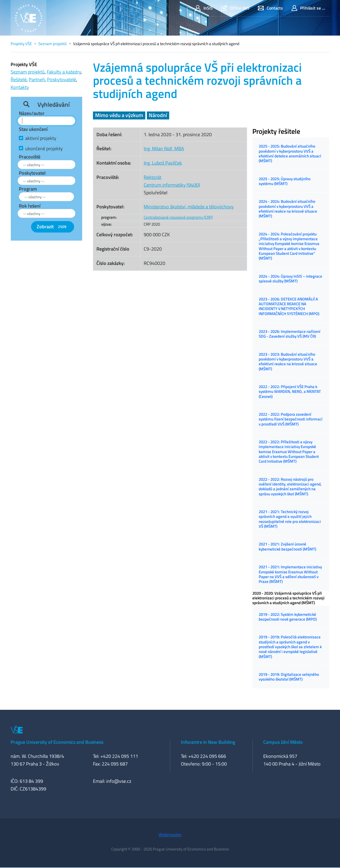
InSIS (204, 8)
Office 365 (235, 8)
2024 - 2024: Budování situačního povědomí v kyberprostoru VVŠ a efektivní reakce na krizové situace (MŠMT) (288, 209)
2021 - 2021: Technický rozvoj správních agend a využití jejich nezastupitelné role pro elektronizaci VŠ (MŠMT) (290, 519)
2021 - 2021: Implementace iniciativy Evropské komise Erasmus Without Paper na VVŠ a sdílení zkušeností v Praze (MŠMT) (290, 574)
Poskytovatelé (61, 80)
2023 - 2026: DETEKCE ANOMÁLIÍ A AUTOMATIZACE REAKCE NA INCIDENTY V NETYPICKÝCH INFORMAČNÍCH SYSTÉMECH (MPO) (289, 306)
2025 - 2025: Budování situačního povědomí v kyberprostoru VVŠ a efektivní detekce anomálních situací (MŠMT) (290, 153)
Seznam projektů (52, 44)
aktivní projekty (41, 138)
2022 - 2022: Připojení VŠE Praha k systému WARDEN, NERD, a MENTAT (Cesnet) (290, 392)
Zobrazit (53, 227)
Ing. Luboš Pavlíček (163, 163)
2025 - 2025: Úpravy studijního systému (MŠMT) (285, 181)
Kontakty (20, 87)
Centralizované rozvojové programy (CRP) (178, 217)
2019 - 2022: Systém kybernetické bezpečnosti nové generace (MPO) (288, 617)
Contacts (270, 8)
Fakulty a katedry (64, 72)
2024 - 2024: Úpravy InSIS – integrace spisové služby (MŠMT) (290, 279)
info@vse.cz (119, 781)
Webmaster (170, 835)
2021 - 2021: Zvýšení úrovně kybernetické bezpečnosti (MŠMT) (287, 546)
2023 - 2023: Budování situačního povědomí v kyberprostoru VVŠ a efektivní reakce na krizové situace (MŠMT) (288, 362)
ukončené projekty (44, 149)
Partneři (37, 80)
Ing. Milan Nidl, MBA (164, 149)
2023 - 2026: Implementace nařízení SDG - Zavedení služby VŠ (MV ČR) (290, 334)
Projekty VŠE (21, 44)
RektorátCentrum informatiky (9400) (172, 181)
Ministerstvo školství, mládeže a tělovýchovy (189, 207)
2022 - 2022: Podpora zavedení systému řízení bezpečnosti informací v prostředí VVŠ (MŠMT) (291, 419)
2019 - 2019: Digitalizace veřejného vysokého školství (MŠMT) (289, 677)
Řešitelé (19, 80)
